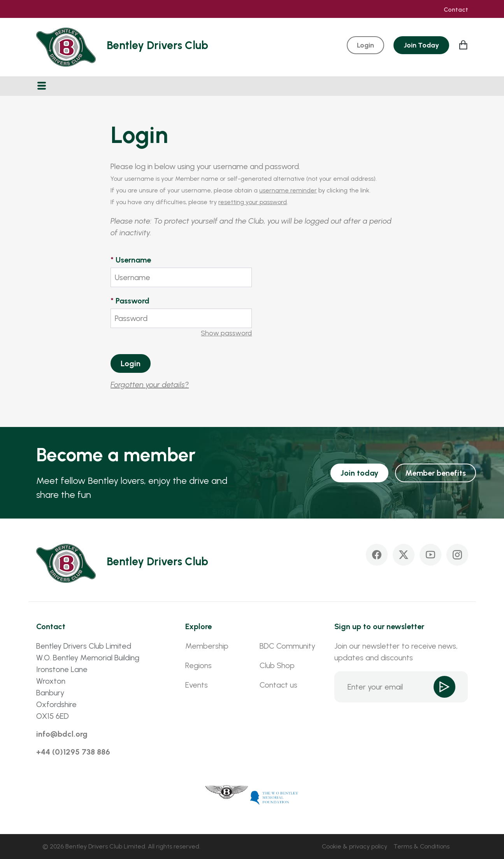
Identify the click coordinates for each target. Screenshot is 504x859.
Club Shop (277, 665)
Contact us (278, 685)
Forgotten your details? (150, 385)
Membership (207, 646)
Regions (198, 665)
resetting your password (253, 202)
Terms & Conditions (421, 846)
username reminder (288, 190)
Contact (456, 10)
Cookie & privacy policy (355, 846)
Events (197, 685)
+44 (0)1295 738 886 (73, 752)
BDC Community (287, 646)
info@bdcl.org (62, 734)
